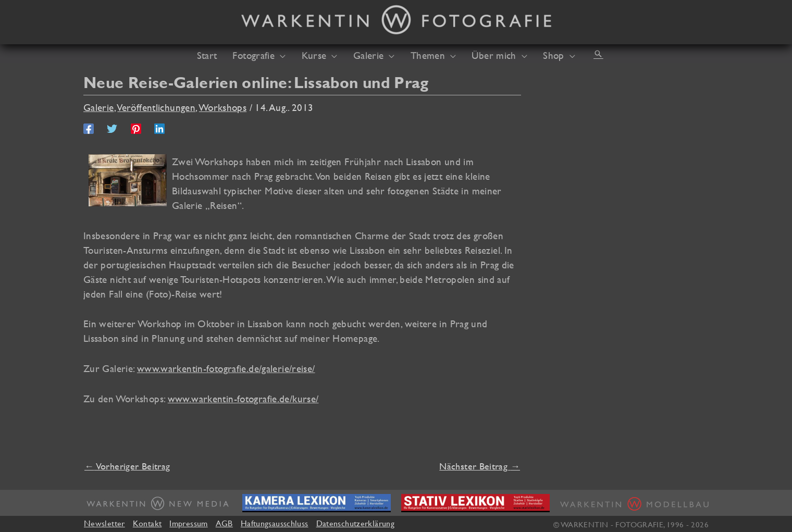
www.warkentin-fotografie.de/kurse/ (243, 399)
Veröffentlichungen (156, 107)
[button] (598, 54)
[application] (280, 55)
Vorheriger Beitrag (127, 466)
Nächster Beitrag (480, 466)
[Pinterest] (136, 128)
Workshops (223, 107)
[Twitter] (112, 128)
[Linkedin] (159, 128)
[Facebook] (89, 128)
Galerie (99, 107)
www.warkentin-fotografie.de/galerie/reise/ (226, 368)
